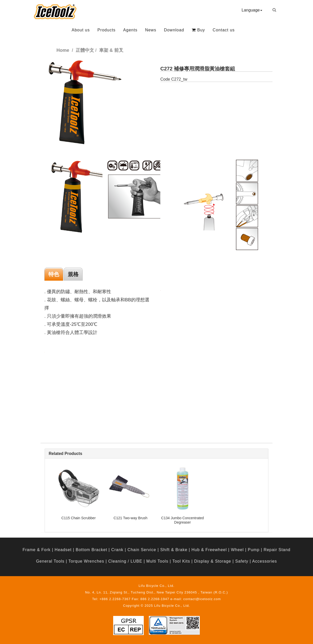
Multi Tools (157, 561)
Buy (198, 30)
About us (81, 30)
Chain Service (142, 550)
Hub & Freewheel (209, 550)
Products (106, 30)
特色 (54, 274)
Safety (242, 561)
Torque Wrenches (86, 561)
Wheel (237, 550)
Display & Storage (213, 561)
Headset (63, 550)
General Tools (50, 561)
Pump (254, 550)
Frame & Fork (36, 550)
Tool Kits (181, 561)
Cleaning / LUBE (125, 561)
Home (63, 50)
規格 (73, 274)
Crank (117, 550)
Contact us (224, 30)
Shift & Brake (174, 550)
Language (252, 10)
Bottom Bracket (91, 550)
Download (174, 30)
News (151, 30)
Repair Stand (277, 550)
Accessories (264, 561)
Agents (130, 30)
